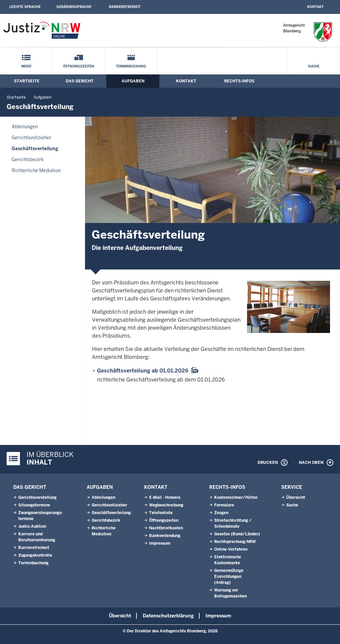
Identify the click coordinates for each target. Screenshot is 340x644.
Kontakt (315, 7)
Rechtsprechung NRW (235, 542)
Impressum (160, 543)
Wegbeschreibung (166, 505)
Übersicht (296, 497)
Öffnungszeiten (79, 66)
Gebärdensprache (74, 7)
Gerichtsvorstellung (37, 497)
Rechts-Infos (239, 81)
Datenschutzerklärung (168, 616)
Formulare (224, 505)
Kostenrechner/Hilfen (236, 497)
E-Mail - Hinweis (165, 497)
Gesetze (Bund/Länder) (237, 534)
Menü (26, 66)
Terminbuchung (131, 66)
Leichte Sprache (25, 7)
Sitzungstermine (34, 505)
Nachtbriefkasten (166, 528)
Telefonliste (161, 513)
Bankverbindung (165, 536)
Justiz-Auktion (32, 526)
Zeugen (221, 513)
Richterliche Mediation (36, 170)
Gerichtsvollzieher (32, 138)
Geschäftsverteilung (35, 149)
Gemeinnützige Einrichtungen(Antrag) (229, 577)
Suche (314, 66)
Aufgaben (133, 81)
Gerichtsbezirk (28, 160)
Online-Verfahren (231, 549)
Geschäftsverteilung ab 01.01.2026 (143, 371)
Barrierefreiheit (125, 7)
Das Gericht (80, 81)
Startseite (27, 81)
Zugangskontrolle (35, 555)
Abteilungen (25, 127)
